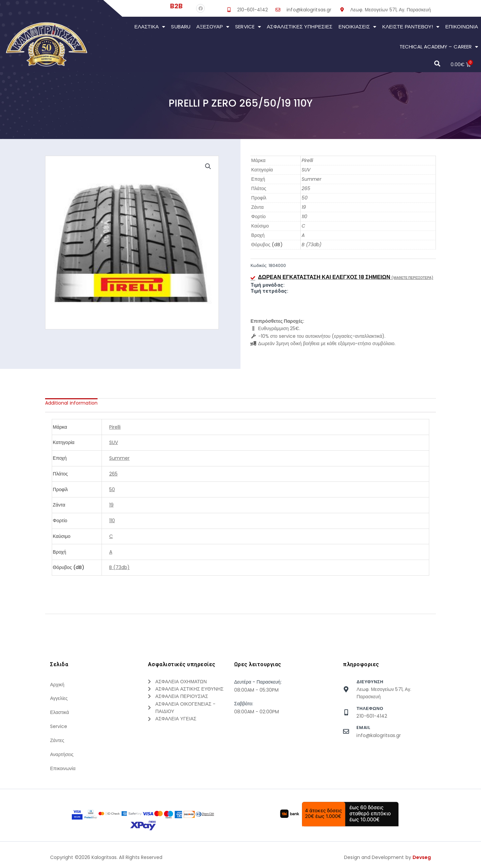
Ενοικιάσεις (357, 27)
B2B (176, 6)
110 (304, 216)
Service (248, 27)
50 (305, 198)
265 (306, 188)
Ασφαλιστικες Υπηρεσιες (300, 27)
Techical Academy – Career (439, 47)
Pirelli (307, 160)
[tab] (71, 403)
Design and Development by (387, 858)
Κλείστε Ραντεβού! (411, 27)
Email (363, 728)
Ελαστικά (150, 27)
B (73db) (311, 245)
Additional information (71, 403)
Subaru (181, 27)
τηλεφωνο (370, 708)
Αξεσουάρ (213, 27)
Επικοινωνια (462, 27)
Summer (311, 179)
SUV (306, 170)
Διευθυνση (370, 682)
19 (304, 207)
